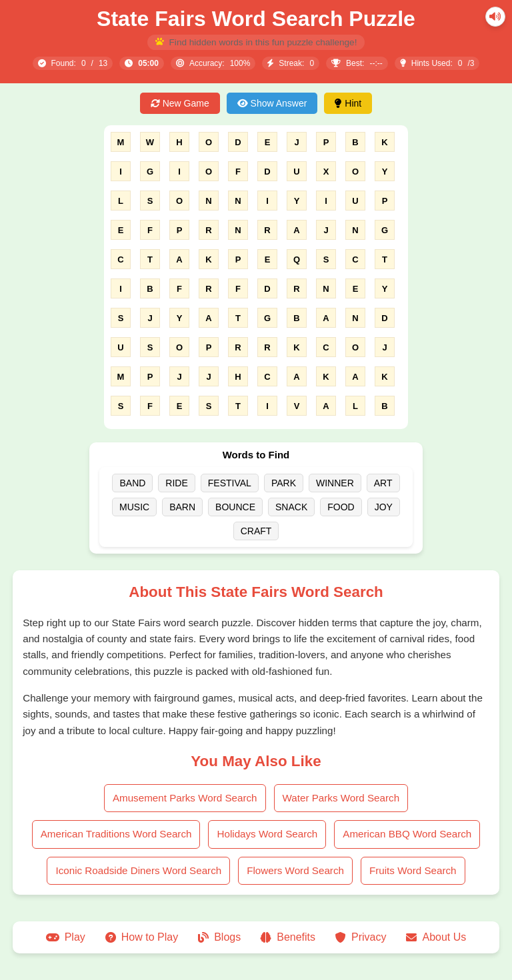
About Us (436, 937)
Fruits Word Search (413, 870)
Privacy (361, 937)
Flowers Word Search (295, 870)
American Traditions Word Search (116, 834)
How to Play (142, 937)
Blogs (219, 937)
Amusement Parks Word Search (185, 798)
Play (66, 937)
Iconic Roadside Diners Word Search (138, 870)
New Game (180, 103)
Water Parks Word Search (341, 798)
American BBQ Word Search (407, 834)
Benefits (288, 937)
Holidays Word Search (267, 834)
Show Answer (272, 103)
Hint (348, 103)
